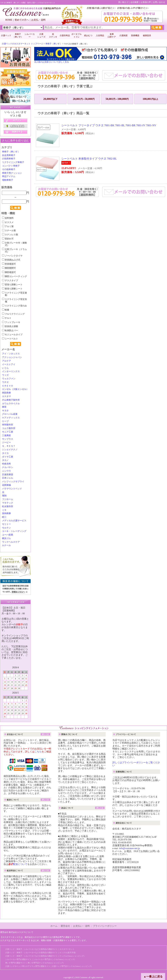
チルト (7, 318)
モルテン (6, 528)
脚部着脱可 (9, 272)
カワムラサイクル (11, 404)
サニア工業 (8, 432)
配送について (20, 864)
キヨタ (5, 411)
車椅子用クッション (12, 173)
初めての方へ (22, 20)
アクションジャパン (12, 357)
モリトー (6, 524)
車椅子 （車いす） (18, 35)
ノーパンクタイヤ (12, 256)
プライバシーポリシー (105, 926)
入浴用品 (100, 35)
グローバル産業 (10, 414)
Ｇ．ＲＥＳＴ (9, 446)
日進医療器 (8, 475)
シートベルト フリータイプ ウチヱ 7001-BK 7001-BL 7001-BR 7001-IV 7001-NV (109, 125)
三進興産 (6, 435)
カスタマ (6, 396)
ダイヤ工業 (8, 457)
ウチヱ (5, 382)
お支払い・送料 (81, 926)
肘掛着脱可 (9, 264)
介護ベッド (6, 35)
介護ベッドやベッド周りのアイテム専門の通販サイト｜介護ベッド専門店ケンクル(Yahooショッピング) (49, 966)
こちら (38, 752)
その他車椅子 (9, 169)
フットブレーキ (11, 322)
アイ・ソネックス (11, 354)
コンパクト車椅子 (11, 166)
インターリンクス (11, 371)
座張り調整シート (12, 289)
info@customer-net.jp (130, 848)
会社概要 (135, 2)
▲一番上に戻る (153, 977)
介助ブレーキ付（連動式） (14, 244)
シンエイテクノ (10, 450)
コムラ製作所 (9, 428)
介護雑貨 (123, 35)
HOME (9, 20)
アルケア (6, 361)
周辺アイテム (9, 176)
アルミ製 (8, 226)
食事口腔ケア (112, 35)
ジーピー (6, 442)
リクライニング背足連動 (14, 294)
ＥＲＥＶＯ (8, 386)
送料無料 (8, 218)
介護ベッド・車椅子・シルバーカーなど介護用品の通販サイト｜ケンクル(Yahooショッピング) (45, 956)
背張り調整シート (12, 285)
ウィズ (5, 375)
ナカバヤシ (8, 467)
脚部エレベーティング (14, 276)
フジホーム (8, 499)
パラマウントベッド (12, 489)
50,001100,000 (117, 99)
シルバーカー (30, 35)
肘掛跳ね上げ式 (11, 260)
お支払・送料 (38, 20)
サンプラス (8, 439)
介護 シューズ (41, 35)
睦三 (4, 517)
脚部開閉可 (9, 268)
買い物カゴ (123, 2)
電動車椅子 (8, 180)
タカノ (5, 460)
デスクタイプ (10, 281)
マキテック (8, 503)
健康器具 (147, 35)
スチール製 (9, 231)
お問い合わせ (159, 2)
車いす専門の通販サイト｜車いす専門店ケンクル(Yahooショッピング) (35, 963)
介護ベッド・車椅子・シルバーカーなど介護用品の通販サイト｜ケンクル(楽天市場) (40, 953)
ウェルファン (9, 379)
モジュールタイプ (12, 335)
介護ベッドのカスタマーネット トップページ (23, 44)
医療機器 (135, 35)
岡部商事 (6, 393)
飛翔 (4, 496)
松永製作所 (8, 506)
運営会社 (65, 926)
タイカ (5, 453)
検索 (15, 208)
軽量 (6, 310)
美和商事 (6, 513)
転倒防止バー (10, 331)
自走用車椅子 (9, 155)
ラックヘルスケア (11, 542)
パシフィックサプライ (13, 482)
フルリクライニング (13, 314)
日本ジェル (8, 478)
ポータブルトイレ (77, 35)
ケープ (5, 421)
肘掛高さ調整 (10, 326)
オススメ (8, 222)
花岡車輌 (6, 485)
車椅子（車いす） (54, 44)
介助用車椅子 (9, 159)
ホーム (54, 926)
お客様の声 (146, 2)
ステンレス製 (10, 235)
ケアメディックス (11, 418)
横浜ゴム (6, 538)
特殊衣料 (6, 464)
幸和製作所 (8, 425)
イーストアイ (9, 364)
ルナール (6, 545)
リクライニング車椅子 (13, 162)
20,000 (50, 99)
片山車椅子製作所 (11, 400)
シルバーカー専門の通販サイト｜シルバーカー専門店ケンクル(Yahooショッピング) (40, 959)
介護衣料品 (65, 35)
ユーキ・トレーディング (14, 531)
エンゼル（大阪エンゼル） (15, 389)
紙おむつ (88, 35)
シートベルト (10, 339)
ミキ (4, 510)
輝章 (4, 407)
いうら (5, 368)
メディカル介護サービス (14, 521)
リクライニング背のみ (14, 306)
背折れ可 (8, 239)
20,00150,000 (84, 99)
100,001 (150, 99)
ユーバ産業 (8, 535)
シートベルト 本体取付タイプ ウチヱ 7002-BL (89, 159)
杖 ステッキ (53, 35)
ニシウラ (6, 471)
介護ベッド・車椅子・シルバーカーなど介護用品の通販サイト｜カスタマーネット (40, 949)
